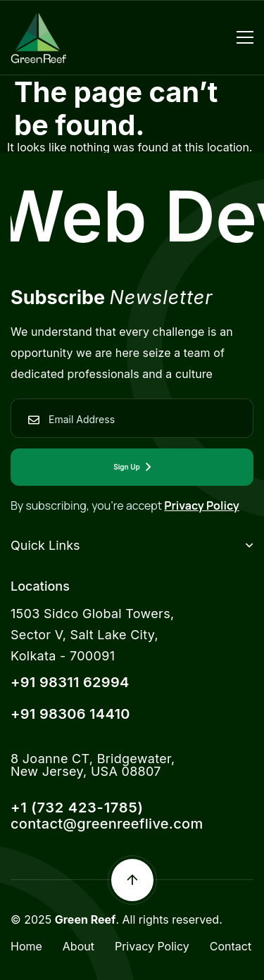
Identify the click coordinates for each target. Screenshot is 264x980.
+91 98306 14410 (70, 714)
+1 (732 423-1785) (77, 808)
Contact (231, 946)
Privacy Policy (202, 505)
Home (26, 946)
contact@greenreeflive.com (107, 824)
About (78, 946)
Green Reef (86, 919)
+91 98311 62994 (70, 682)
